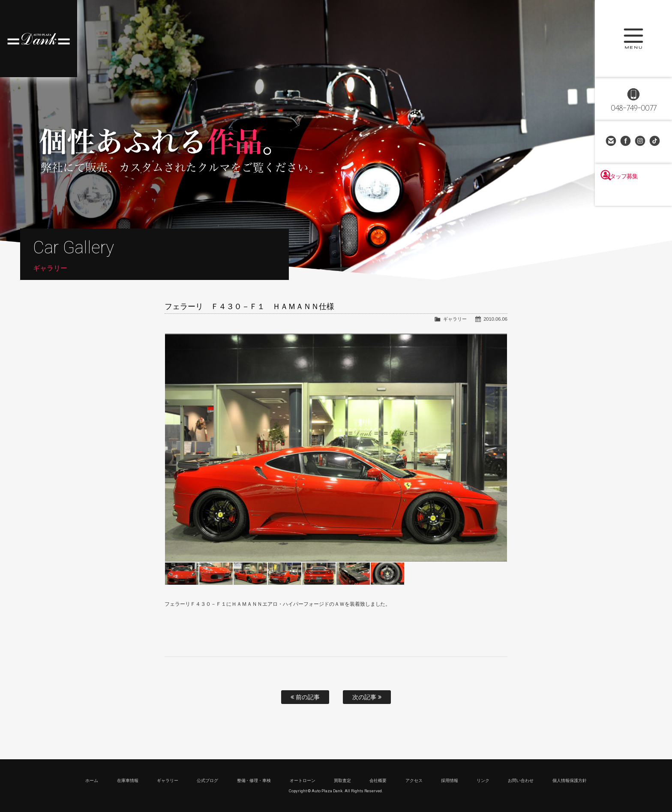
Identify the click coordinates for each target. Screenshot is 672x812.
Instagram (641, 141)
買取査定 (342, 780)
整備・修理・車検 (254, 780)
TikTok (655, 141)
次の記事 (367, 697)
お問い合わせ (612, 141)
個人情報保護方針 (570, 780)
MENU (633, 39)
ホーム (92, 780)
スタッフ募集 (633, 194)
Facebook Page (626, 141)
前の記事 (305, 697)
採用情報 (450, 780)
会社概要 (378, 780)
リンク (483, 780)
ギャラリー (455, 319)
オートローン (303, 780)
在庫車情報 (128, 780)
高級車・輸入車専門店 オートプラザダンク (39, 39)
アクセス (414, 780)
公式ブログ (207, 780)
